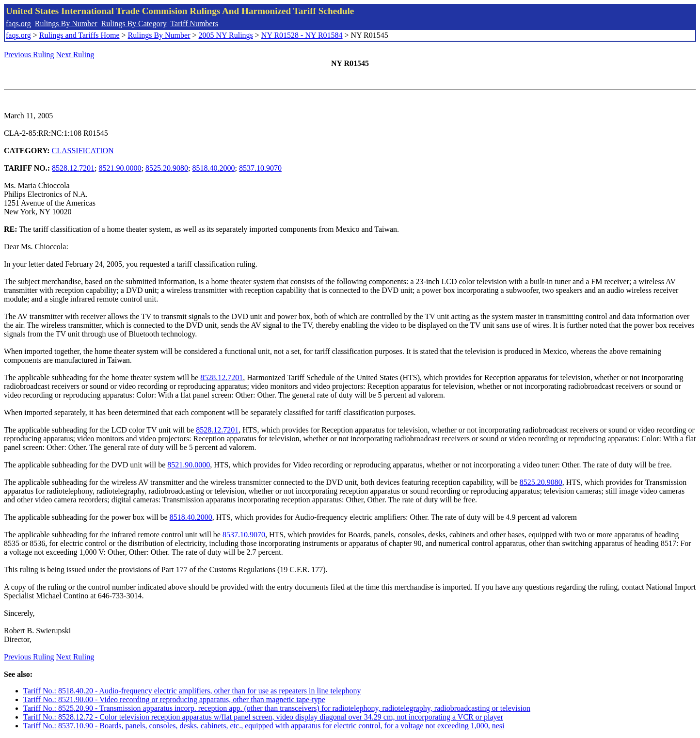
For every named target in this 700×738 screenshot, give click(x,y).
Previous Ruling (29, 55)
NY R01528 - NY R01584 (302, 35)
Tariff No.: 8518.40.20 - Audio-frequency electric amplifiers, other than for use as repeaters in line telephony (192, 691)
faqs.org (18, 24)
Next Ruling (75, 55)
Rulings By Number (66, 24)
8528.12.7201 (73, 168)
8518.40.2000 (213, 168)
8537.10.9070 (260, 168)
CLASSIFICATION (83, 151)
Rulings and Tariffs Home (80, 35)
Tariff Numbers (194, 24)
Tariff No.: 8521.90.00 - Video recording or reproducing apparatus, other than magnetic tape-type (174, 699)
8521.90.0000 (120, 168)
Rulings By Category (134, 24)
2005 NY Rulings (226, 35)
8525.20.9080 (167, 168)
